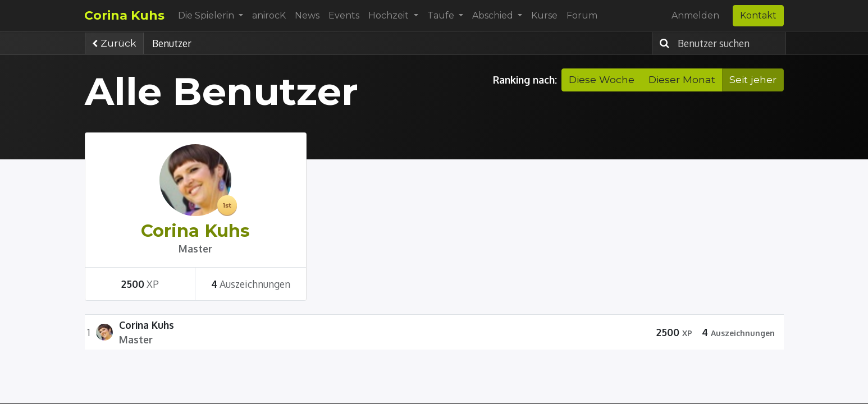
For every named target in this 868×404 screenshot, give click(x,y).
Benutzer (172, 43)
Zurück (114, 43)
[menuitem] (269, 16)
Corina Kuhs (125, 15)
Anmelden (695, 15)
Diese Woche (602, 79)
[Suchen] (662, 43)
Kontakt (758, 15)
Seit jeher (753, 79)
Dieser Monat (682, 79)
